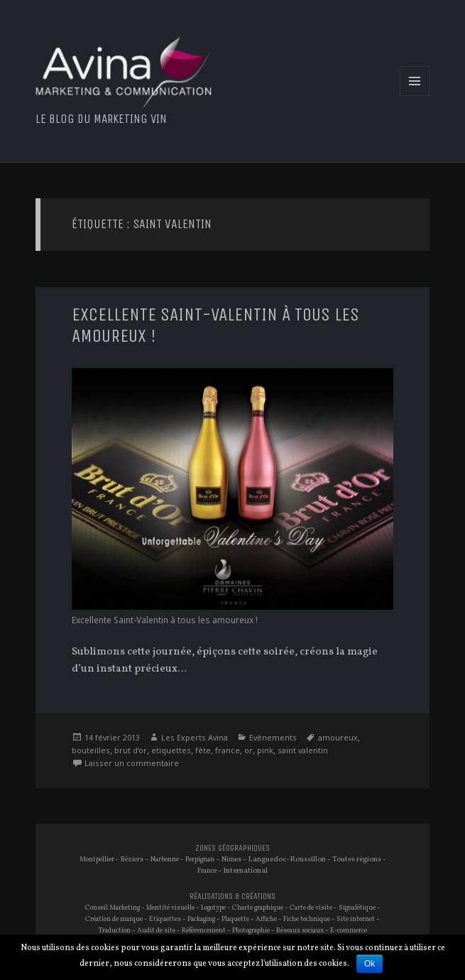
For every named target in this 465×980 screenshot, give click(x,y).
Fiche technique (307, 919)
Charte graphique (258, 908)
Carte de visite (311, 908)
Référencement (204, 931)
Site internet (356, 919)
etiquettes (171, 750)
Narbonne (165, 860)
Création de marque (114, 919)
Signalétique (357, 908)
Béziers (132, 860)
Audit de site (156, 931)
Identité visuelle (170, 908)
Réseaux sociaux (300, 931)
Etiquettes (165, 919)
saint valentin (303, 750)
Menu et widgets (415, 96)
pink (265, 750)
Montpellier (97, 860)
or (248, 750)
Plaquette (235, 919)
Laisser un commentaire (132, 763)
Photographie (251, 931)
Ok (370, 964)
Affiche (266, 919)
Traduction (115, 931)
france (228, 750)
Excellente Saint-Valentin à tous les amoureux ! (215, 325)
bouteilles (91, 750)
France (207, 871)
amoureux (338, 737)
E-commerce (349, 931)
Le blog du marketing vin (101, 119)
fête (203, 750)
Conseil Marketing (113, 908)
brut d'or (131, 750)
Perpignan (200, 860)
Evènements (273, 737)
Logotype (213, 908)
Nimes (231, 860)
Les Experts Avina (195, 737)
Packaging (201, 919)
